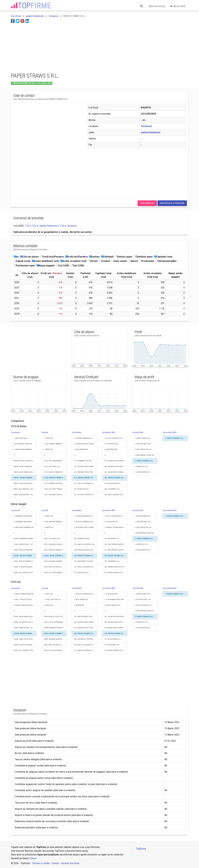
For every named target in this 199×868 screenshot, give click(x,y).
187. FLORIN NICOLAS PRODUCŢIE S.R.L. (116, 617)
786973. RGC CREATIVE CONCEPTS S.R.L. (25, 489)
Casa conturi (119, 261)
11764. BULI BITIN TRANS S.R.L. (55, 489)
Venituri (94, 257)
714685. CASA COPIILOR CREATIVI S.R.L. (25, 639)
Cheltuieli (107, 257)
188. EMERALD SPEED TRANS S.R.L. (86, 550)
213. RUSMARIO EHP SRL (83, 461)
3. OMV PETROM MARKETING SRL (25, 449)
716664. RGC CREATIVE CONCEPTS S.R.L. (25, 573)
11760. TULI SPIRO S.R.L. (52, 467)
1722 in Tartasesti (68, 226)
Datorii (133, 261)
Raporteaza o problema (172, 203)
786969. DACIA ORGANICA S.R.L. (25, 467)
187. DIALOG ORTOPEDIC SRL (84, 544)
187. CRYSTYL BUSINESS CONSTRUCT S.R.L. (86, 650)
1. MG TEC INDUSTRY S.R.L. (114, 438)
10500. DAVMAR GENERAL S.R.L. (55, 639)
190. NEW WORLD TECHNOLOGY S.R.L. (86, 561)
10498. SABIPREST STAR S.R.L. (54, 628)
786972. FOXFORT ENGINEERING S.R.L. (25, 483)
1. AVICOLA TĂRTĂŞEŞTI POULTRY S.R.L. (86, 594)
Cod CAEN (62, 266)
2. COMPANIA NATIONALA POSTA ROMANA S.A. (25, 522)
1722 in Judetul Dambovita (44, 226)
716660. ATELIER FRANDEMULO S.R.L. (25, 550)
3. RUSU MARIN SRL (81, 449)
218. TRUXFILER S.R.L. (82, 489)
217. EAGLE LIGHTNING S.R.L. (84, 483)
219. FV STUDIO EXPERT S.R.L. (84, 495)
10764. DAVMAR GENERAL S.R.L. (55, 561)
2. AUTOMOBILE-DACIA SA (23, 444)
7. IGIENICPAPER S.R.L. (143, 472)
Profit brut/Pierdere (52, 257)
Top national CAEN (108, 432)
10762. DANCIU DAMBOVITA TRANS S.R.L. (55, 550)
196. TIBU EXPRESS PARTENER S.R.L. (116, 544)
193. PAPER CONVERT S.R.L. (114, 650)
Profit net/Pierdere (76, 257)
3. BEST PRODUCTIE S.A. (143, 449)
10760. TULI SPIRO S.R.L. (52, 539)
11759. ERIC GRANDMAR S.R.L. (54, 461)
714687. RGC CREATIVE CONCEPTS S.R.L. (25, 650)
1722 (27, 226)
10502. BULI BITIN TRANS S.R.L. (55, 650)
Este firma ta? (147, 203)
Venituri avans (124, 257)
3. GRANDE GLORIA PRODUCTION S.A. (116, 527)
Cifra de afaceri (30, 257)
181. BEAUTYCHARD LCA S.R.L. (85, 617)
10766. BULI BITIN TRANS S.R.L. (55, 573)
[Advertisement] (67, 47)
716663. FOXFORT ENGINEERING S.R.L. (25, 567)
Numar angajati (46, 266)
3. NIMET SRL (48, 449)
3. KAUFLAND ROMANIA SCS (23, 527)
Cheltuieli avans (143, 257)
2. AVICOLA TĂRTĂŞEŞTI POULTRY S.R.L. (86, 522)
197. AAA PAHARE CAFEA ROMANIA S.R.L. (116, 550)
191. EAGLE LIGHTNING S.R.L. (84, 567)
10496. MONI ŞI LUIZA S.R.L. (54, 617)
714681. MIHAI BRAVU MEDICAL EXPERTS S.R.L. (25, 617)
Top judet (45, 432)
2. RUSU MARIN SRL (81, 600)
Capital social (22, 261)
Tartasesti (146, 126)
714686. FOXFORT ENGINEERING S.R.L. (25, 645)
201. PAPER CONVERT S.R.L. (114, 573)
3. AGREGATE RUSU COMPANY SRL (86, 527)
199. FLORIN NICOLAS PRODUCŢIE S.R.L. (116, 461)
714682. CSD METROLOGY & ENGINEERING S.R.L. (25, 622)
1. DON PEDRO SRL (111, 594)
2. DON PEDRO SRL (111, 444)
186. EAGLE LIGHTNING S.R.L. (84, 645)
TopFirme (141, 849)
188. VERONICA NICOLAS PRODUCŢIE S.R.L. (116, 622)
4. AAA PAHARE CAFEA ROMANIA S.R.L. (146, 455)
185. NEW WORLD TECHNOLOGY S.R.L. (86, 639)
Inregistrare (178, 6)
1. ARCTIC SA (48, 438)
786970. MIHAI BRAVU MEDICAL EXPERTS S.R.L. (25, 472)
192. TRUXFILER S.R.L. (82, 573)
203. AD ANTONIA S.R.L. (113, 483)
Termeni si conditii (41, 863)
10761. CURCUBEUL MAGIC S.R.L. (55, 544)
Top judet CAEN (138, 432)
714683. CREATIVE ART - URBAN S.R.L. (25, 628)
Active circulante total (73, 261)
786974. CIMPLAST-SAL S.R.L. (23, 495)
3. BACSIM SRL (79, 605)
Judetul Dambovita (150, 132)
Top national (15, 432)
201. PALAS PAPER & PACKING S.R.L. (116, 472)
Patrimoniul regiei (24, 266)
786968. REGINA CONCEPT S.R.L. (25, 461)
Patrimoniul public (166, 261)
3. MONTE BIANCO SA (112, 605)
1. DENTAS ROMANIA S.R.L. (84, 438)
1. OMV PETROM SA (20, 438)
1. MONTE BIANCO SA (142, 438)
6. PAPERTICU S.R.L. (142, 467)
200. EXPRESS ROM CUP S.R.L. (115, 567)
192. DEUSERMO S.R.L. (112, 645)
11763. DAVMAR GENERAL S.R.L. (55, 483)
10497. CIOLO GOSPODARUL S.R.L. (55, 622)
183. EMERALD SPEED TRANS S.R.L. (86, 628)
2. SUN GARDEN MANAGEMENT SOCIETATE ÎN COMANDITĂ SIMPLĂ (55, 444)
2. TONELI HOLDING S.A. (52, 600)
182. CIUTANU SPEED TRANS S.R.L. (86, 622)
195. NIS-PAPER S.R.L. (112, 539)
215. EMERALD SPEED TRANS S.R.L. (86, 472)
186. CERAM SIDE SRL (82, 539)
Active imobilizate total (45, 261)
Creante (105, 261)
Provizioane (147, 261)
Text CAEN (77, 266)
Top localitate (76, 432)
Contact (33, 858)
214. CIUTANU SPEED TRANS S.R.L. (86, 467)
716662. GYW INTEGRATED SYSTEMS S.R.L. (25, 561)
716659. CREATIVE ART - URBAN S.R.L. (25, 544)
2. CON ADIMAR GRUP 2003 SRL (116, 600)
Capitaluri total (163, 257)
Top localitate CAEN (169, 432)
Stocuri (93, 261)
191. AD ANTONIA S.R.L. (113, 639)
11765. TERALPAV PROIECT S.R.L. (55, 495)
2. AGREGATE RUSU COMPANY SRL (86, 444)
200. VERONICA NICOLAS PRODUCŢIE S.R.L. (116, 467)
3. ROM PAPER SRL (111, 449)
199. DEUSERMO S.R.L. (112, 561)
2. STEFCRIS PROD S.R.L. (143, 444)
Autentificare (157, 6)
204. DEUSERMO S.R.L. (112, 489)
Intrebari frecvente (70, 863)
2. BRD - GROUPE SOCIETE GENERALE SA (25, 600)
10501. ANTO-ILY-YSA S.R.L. (53, 645)
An (16, 257)
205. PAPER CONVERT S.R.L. (114, 495)
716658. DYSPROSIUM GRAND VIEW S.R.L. (25, 539)
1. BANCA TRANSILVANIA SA (23, 594)
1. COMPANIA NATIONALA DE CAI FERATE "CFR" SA (25, 516)
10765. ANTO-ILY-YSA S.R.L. (53, 567)
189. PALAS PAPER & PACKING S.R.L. (116, 628)
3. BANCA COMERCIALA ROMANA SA (25, 605)
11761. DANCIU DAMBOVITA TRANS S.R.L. (55, 472)
